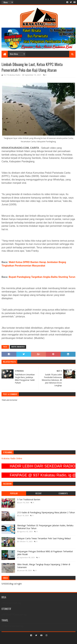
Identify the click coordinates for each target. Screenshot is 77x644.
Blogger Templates (51, 640)
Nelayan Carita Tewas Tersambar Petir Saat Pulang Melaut (44, 538)
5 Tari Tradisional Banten (29, 500)
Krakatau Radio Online (12, 458)
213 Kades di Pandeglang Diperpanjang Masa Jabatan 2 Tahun (46, 513)
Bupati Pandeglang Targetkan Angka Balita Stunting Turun (42, 277)
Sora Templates (34, 640)
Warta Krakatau (18, 347)
